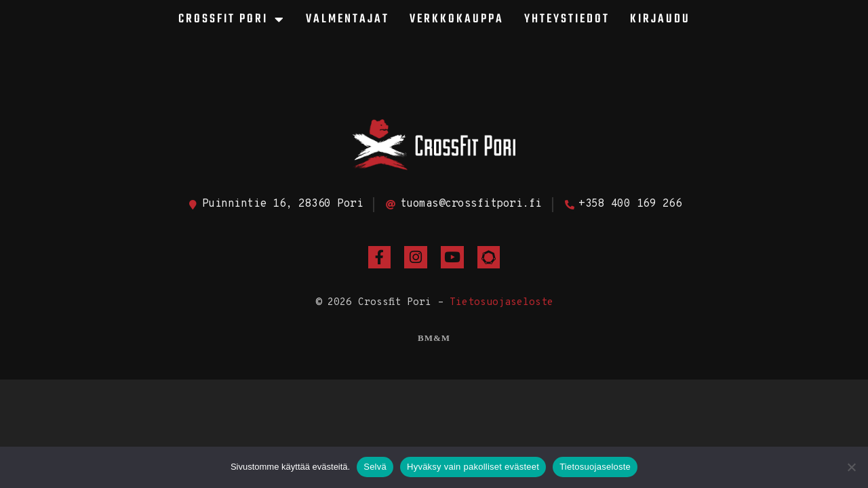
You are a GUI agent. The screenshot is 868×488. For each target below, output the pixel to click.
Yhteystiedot (567, 19)
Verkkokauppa (457, 19)
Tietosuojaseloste (501, 303)
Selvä (375, 467)
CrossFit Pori (232, 20)
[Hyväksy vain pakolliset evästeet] (851, 467)
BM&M (434, 338)
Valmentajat (348, 19)
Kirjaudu (660, 19)
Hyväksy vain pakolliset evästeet (473, 467)
